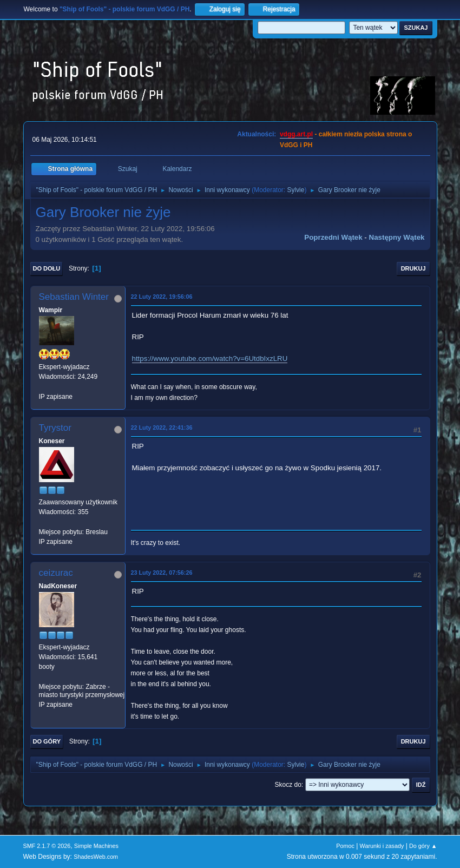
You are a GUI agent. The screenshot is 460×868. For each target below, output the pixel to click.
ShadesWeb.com (96, 857)
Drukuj (413, 268)
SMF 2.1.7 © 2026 (47, 846)
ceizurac (56, 573)
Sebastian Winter (74, 297)
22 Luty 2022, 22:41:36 (162, 428)
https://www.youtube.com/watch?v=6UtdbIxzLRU (210, 359)
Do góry (47, 741)
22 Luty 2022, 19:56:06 (162, 297)
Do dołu (47, 268)
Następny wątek (397, 237)
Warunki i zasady (382, 846)
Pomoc (345, 846)
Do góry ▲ (423, 846)
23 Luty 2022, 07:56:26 (162, 573)
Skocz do (288, 785)
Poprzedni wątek (333, 237)
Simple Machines (96, 846)
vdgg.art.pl (296, 134)
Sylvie (295, 190)
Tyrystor (55, 428)
